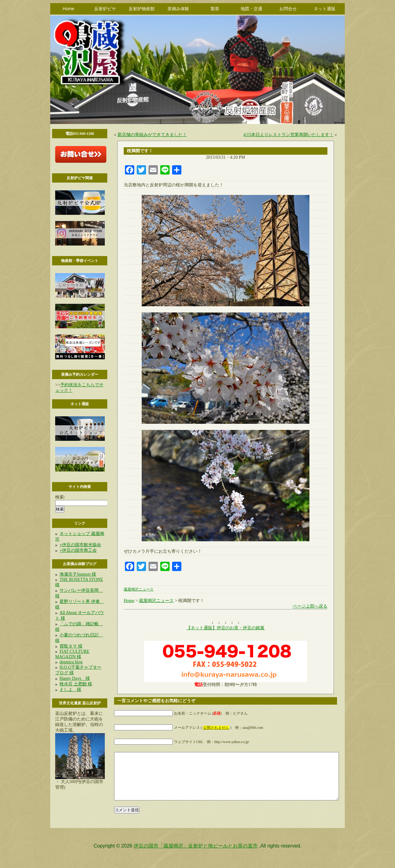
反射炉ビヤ (105, 9)
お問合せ (288, 9)
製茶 (215, 9)
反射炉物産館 (142, 9)
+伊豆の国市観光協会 (80, 545)
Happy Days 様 (75, 678)
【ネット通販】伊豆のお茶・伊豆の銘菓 (225, 628)
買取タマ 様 (71, 646)
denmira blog (71, 662)
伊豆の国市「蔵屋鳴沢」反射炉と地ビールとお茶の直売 (196, 855)
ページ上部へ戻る (310, 606)
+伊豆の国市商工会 (78, 550)
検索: (60, 497)
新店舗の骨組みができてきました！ (152, 135)
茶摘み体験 (178, 9)
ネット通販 (325, 9)
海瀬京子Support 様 (78, 574)
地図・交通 (251, 9)
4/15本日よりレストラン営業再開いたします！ (288, 135)
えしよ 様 (70, 690)
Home (68, 9)
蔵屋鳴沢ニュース (139, 589)
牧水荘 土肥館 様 (76, 684)
